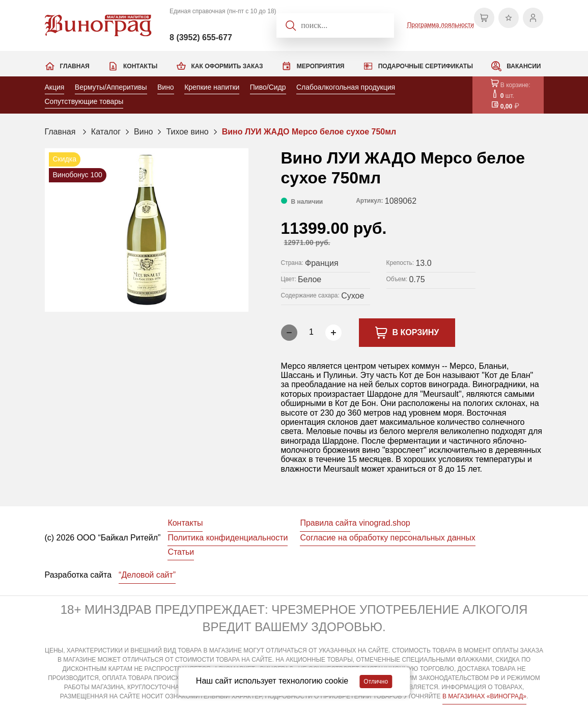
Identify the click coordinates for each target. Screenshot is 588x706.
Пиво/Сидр (268, 87)
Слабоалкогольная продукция (346, 87)
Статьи (181, 552)
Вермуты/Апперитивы (111, 87)
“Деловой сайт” (147, 575)
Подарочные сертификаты (426, 66)
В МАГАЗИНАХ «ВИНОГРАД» (484, 696)
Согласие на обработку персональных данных (387, 538)
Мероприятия (321, 66)
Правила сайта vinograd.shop (355, 523)
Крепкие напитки (212, 87)
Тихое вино (187, 132)
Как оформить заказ (227, 66)
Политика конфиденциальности (228, 538)
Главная (75, 66)
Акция (55, 87)
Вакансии (524, 66)
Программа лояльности (441, 25)
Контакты (140, 66)
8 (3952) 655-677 (201, 37)
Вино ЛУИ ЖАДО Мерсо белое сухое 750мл (309, 132)
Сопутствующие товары (84, 101)
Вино (166, 87)
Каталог (106, 132)
